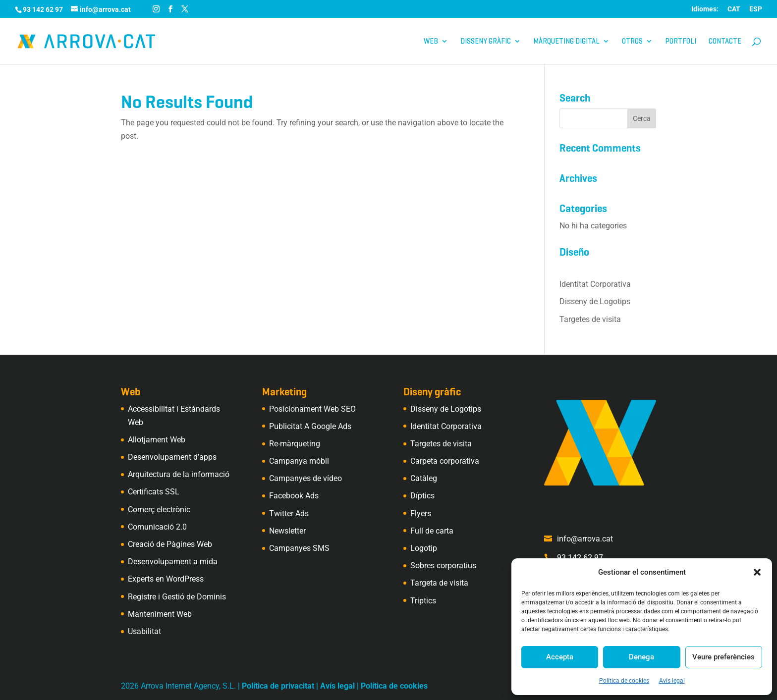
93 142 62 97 (580, 558)
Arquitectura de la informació (179, 474)
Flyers (421, 513)
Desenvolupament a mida (173, 562)
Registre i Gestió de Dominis (177, 597)
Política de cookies (624, 681)
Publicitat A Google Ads (310, 426)
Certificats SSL (154, 492)
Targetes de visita (590, 319)
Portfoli (681, 42)
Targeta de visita (439, 583)
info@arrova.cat (585, 539)
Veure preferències (723, 657)
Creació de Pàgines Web (170, 544)
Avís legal (672, 681)
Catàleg (424, 478)
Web (431, 42)
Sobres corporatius (443, 565)
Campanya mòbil (299, 461)
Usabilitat (144, 631)
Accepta (560, 657)
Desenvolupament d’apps (172, 457)
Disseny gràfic (486, 42)
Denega (641, 657)
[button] (757, 572)
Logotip (424, 548)
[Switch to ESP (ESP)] (756, 12)
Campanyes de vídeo (305, 478)
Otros (632, 42)
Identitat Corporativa (595, 284)
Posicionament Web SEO (312, 409)
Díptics (422, 496)
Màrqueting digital (566, 42)
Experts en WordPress (166, 579)
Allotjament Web (157, 440)
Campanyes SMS (299, 548)
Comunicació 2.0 (157, 527)
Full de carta (432, 531)
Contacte (725, 42)
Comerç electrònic (159, 510)
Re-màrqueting (295, 444)
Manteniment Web (160, 614)
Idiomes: (705, 9)
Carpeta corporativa (445, 461)
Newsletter (287, 531)
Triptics (423, 601)
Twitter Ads (289, 513)
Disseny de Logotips (595, 301)
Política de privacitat (278, 686)
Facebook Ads (294, 496)
